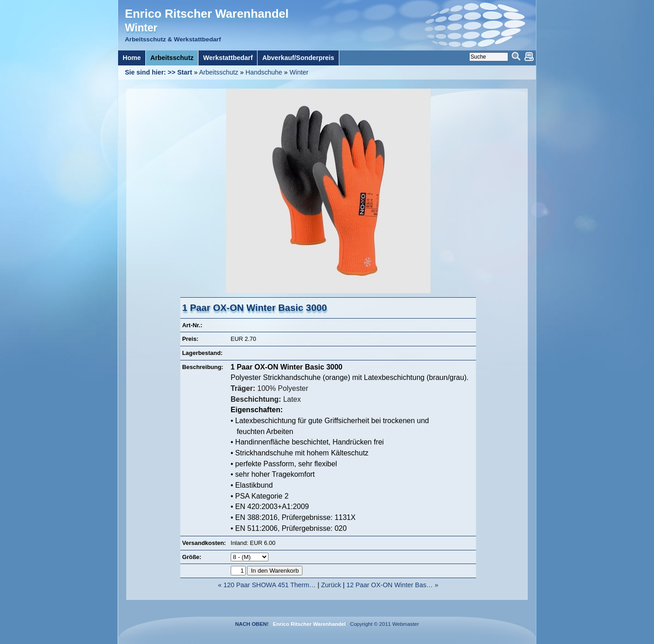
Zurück (331, 585)
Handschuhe (264, 72)
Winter (299, 72)
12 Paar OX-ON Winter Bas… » (392, 585)
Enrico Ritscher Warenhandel (207, 14)
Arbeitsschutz (218, 72)
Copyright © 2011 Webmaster (383, 624)
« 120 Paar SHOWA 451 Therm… (267, 585)
